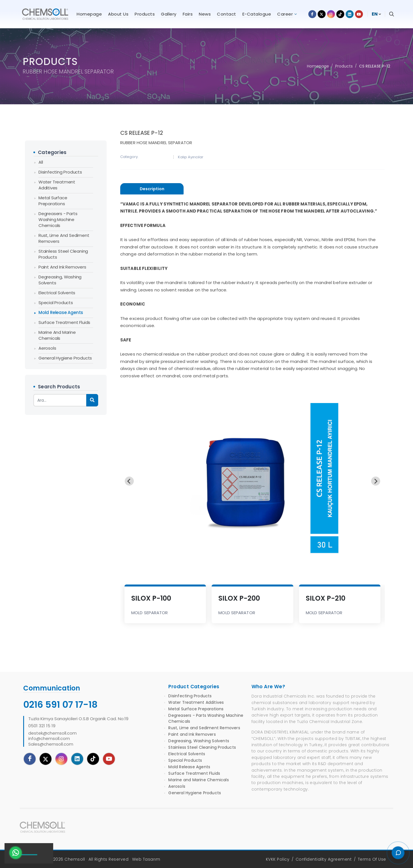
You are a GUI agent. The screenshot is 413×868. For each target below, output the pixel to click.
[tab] (152, 189)
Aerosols (47, 348)
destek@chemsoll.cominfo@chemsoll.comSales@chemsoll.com (52, 739)
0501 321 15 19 (42, 726)
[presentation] (152, 189)
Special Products (56, 303)
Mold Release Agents (61, 312)
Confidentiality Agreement (324, 859)
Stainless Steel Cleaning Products (63, 254)
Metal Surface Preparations (53, 201)
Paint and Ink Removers (62, 267)
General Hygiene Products (65, 358)
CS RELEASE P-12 (375, 66)
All (41, 162)
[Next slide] (376, 481)
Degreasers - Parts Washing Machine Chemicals (58, 219)
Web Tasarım (146, 859)
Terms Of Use (372, 859)
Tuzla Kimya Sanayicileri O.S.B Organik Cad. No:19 (78, 719)
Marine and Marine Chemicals (57, 335)
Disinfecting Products (60, 172)
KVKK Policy (278, 859)
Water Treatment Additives (57, 185)
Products (344, 66)
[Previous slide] (129, 481)
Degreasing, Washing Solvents (60, 280)
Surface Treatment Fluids (64, 322)
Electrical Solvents (57, 293)
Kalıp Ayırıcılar (191, 157)
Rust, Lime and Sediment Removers (64, 238)
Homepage (318, 66)
